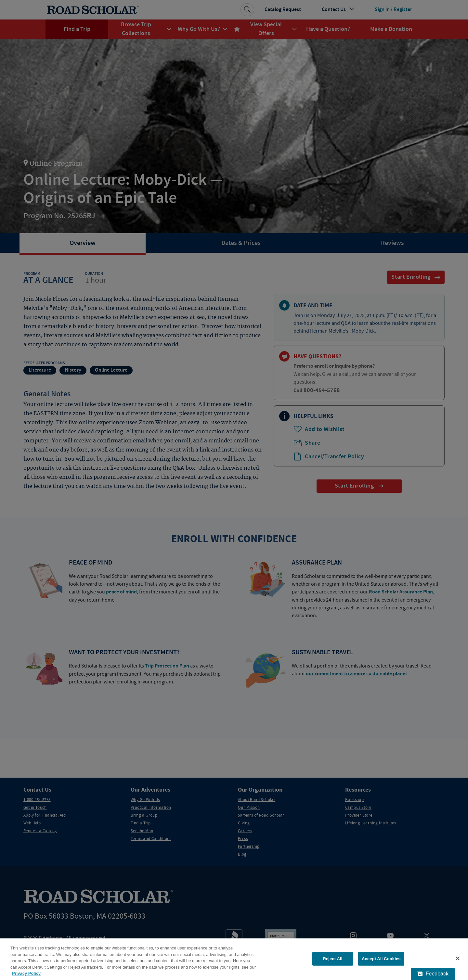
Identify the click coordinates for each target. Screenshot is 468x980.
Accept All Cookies (381, 959)
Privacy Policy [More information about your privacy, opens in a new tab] (26, 973)
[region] (234, 959)
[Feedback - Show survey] (433, 974)
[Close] (458, 959)
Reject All (332, 959)
